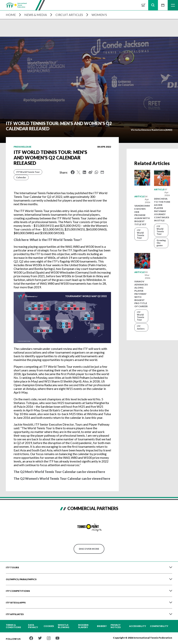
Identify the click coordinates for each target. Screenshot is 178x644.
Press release (22, 147)
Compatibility (159, 626)
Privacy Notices (116, 626)
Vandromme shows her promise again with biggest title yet (142, 215)
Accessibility (138, 626)
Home (11, 15)
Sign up (163, 5)
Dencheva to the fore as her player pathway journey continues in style (162, 210)
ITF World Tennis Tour (28, 172)
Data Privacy (33, 626)
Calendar (21, 177)
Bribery (102, 626)
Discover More (89, 549)
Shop (143, 5)
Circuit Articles (69, 15)
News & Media (36, 15)
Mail (102, 172)
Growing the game (161, 243)
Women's (99, 15)
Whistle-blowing (64, 626)
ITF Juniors (141, 327)
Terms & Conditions (13, 626)
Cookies (49, 626)
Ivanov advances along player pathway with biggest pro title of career (141, 294)
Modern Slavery (83, 626)
